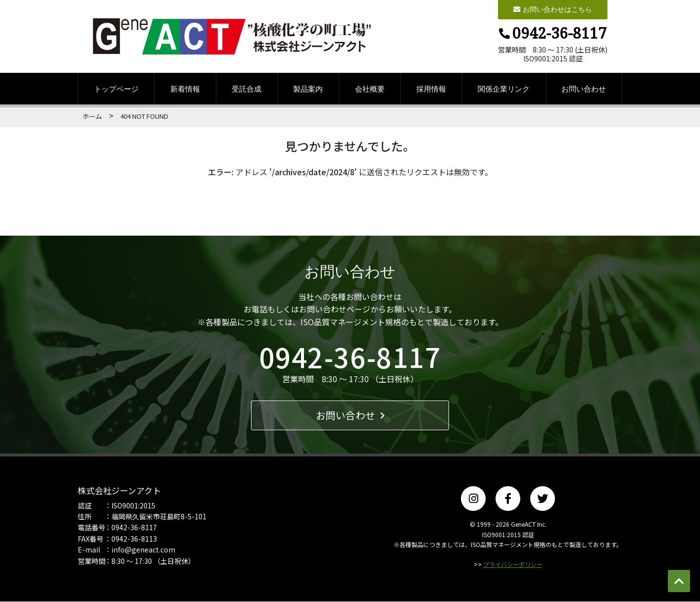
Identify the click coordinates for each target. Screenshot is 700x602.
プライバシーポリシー (513, 565)
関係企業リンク (504, 89)
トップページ (116, 89)
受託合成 (247, 89)
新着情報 (185, 89)
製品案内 (308, 89)
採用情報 (431, 89)
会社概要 (370, 89)
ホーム (92, 117)
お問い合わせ (584, 89)
